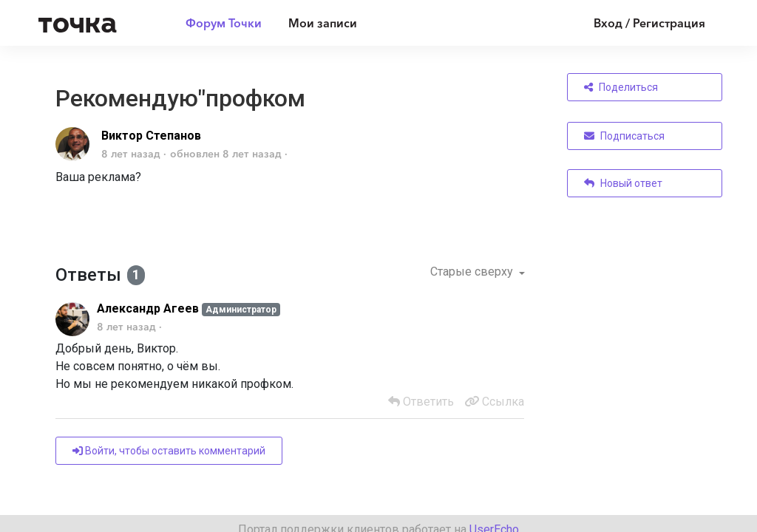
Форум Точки (224, 23)
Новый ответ (623, 183)
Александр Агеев (148, 308)
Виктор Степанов (151, 136)
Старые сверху (473, 272)
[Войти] (638, 23)
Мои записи (323, 23)
